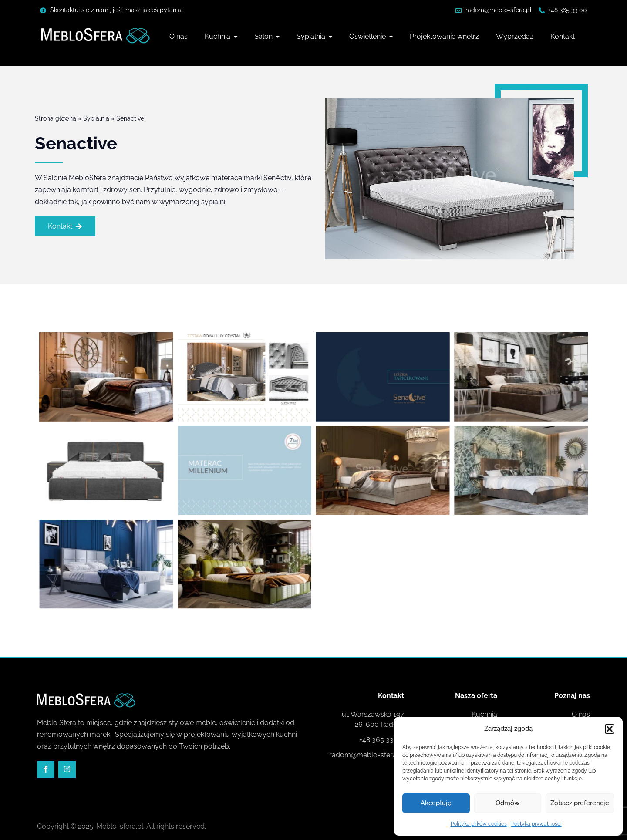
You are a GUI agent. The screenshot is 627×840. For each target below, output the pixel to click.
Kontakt (563, 36)
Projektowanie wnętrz (444, 36)
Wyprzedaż (515, 36)
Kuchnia (218, 36)
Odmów (507, 803)
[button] (610, 729)
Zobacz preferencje (580, 803)
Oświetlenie (368, 36)
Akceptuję (436, 803)
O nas (179, 36)
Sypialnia (312, 36)
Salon (264, 36)
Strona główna (56, 119)
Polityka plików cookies (479, 824)
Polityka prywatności (536, 824)
